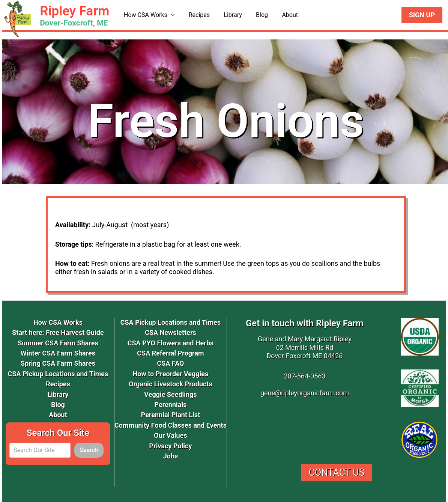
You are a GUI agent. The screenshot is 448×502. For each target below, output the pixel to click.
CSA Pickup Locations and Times (58, 374)
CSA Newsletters (171, 332)
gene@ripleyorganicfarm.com (305, 393)
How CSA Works (148, 15)
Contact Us (337, 473)
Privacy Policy (170, 446)
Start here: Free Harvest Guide (58, 332)
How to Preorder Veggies (171, 374)
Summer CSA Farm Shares (58, 343)
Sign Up (422, 15)
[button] (170, 15)
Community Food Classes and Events (171, 425)
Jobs (171, 456)
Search (89, 450)
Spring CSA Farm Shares (58, 363)
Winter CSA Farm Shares (58, 353)
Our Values (170, 435)
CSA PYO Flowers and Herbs (171, 343)
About (281, 15)
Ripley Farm (74, 11)
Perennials (171, 405)
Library (228, 15)
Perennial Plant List (171, 415)
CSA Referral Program (170, 353)
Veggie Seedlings (170, 394)
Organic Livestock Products (170, 384)
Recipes (196, 15)
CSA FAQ (170, 363)
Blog (255, 15)
